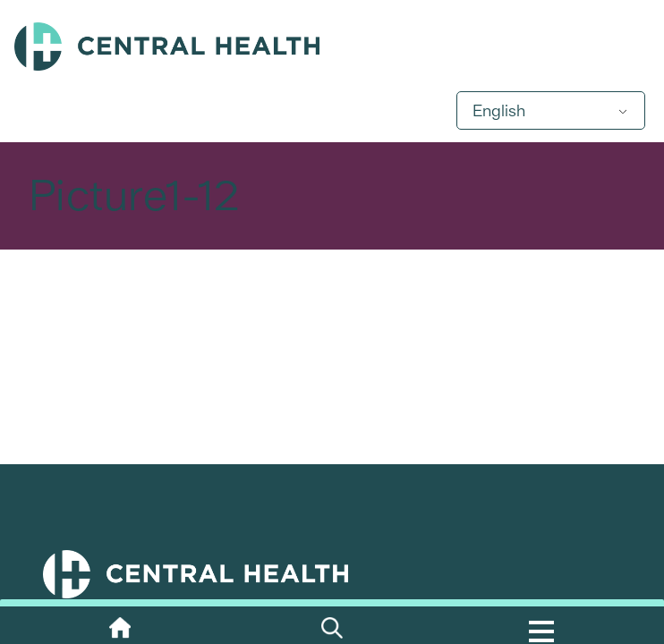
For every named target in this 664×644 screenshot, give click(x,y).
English (499, 110)
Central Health (332, 47)
